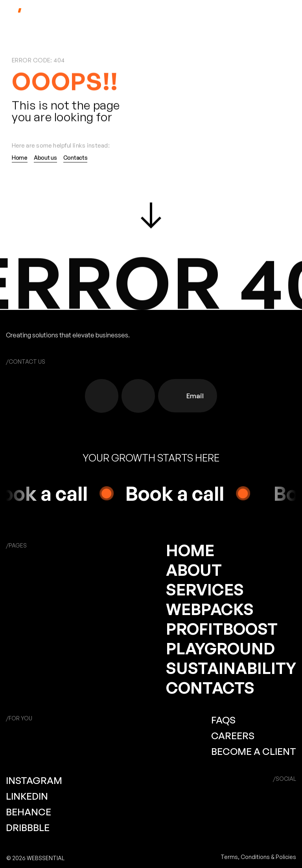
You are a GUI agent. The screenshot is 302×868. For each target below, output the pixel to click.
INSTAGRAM (34, 780)
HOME (190, 550)
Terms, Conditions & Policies (258, 857)
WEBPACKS (210, 609)
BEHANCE (29, 812)
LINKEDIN (27, 796)
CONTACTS (210, 688)
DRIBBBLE (28, 828)
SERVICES (205, 590)
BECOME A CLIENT (254, 751)
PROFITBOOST (222, 629)
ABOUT (194, 570)
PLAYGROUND (220, 648)
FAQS (223, 720)
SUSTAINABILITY (231, 668)
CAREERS (233, 736)
